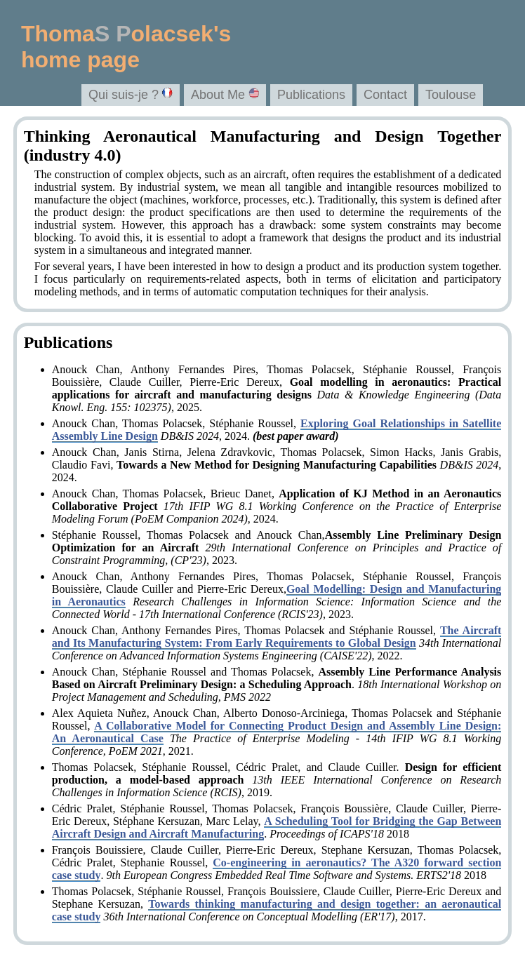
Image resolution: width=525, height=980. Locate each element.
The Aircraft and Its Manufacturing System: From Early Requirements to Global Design (277, 637)
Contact (385, 95)
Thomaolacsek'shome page (126, 47)
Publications (311, 95)
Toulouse (451, 95)
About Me (225, 95)
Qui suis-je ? (131, 95)
